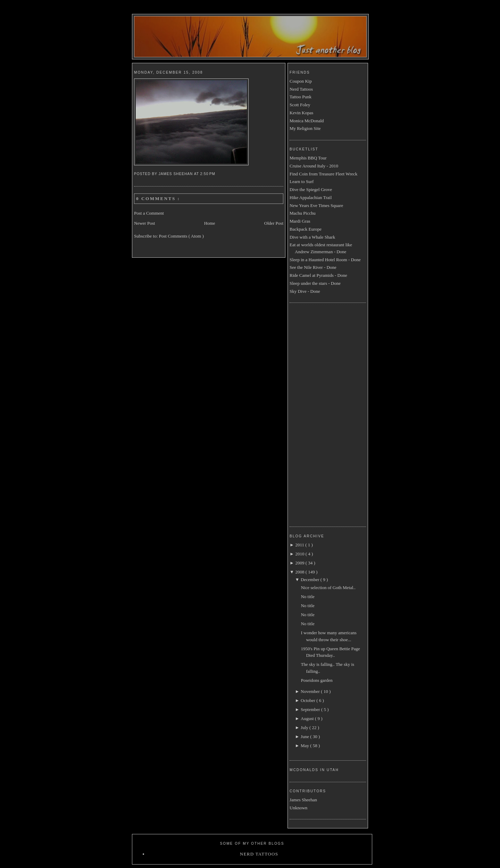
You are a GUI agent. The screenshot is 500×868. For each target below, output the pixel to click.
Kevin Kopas (301, 113)
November (311, 691)
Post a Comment (149, 213)
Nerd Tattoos (301, 89)
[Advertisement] (317, 414)
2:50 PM (209, 174)
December (311, 580)
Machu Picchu (303, 213)
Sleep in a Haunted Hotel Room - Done (325, 260)
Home (210, 223)
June (305, 737)
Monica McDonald (307, 121)
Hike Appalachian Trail (311, 197)
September (311, 709)
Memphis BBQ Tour (308, 158)
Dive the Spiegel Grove (311, 189)
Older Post (274, 223)
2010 (300, 554)
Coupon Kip (301, 81)
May (305, 746)
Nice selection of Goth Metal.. (328, 588)
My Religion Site (305, 128)
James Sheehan (303, 800)
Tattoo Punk (301, 97)
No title (307, 597)
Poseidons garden (316, 680)
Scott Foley (300, 105)
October (309, 700)
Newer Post (144, 223)
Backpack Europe (306, 229)
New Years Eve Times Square (316, 205)
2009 (300, 563)
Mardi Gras (300, 221)
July (305, 728)
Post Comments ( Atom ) (181, 236)
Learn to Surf (302, 181)
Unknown (298, 808)
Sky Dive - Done (305, 291)
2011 (300, 545)
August (308, 718)
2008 (300, 572)
